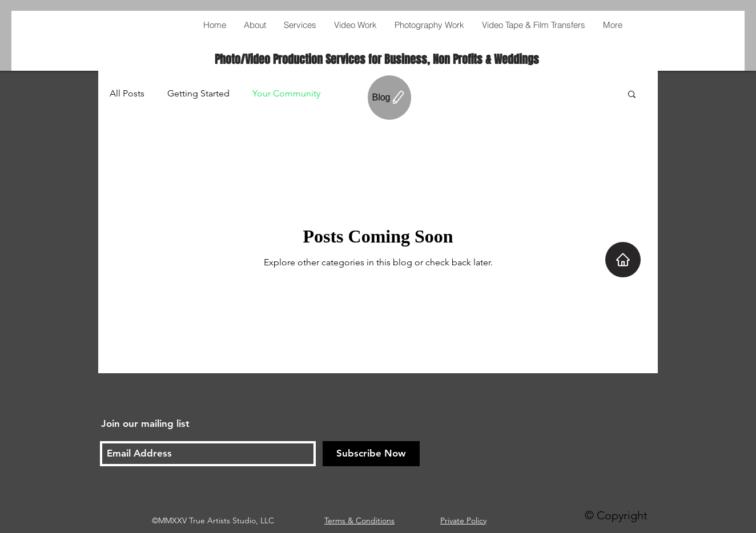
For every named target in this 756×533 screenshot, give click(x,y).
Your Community (286, 93)
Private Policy (463, 520)
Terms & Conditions (359, 520)
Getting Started (198, 93)
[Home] (623, 260)
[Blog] (389, 98)
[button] (632, 95)
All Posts (127, 93)
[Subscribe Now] (371, 454)
